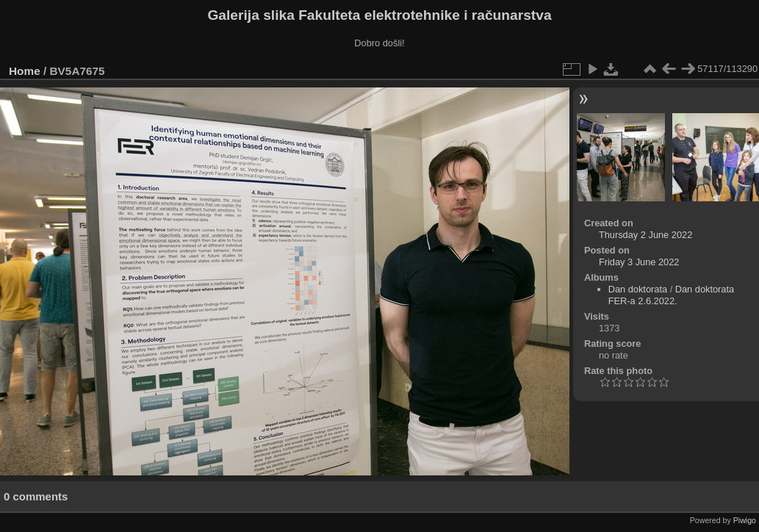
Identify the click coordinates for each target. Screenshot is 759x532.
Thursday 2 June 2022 (645, 235)
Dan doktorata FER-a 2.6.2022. (671, 295)
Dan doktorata (638, 289)
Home (25, 71)
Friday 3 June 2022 (639, 262)
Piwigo (745, 520)
